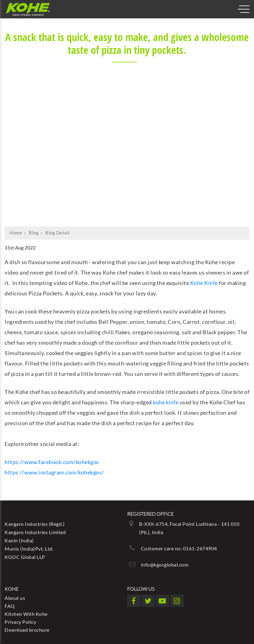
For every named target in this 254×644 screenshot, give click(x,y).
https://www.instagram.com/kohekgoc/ (54, 472)
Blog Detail (57, 233)
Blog (34, 233)
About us (15, 597)
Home (16, 233)
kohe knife (166, 402)
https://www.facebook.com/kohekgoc (52, 462)
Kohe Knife (204, 283)
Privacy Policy (20, 621)
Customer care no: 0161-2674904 (179, 547)
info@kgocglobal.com (165, 563)
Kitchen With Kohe (26, 613)
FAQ (10, 605)
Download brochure (27, 629)
